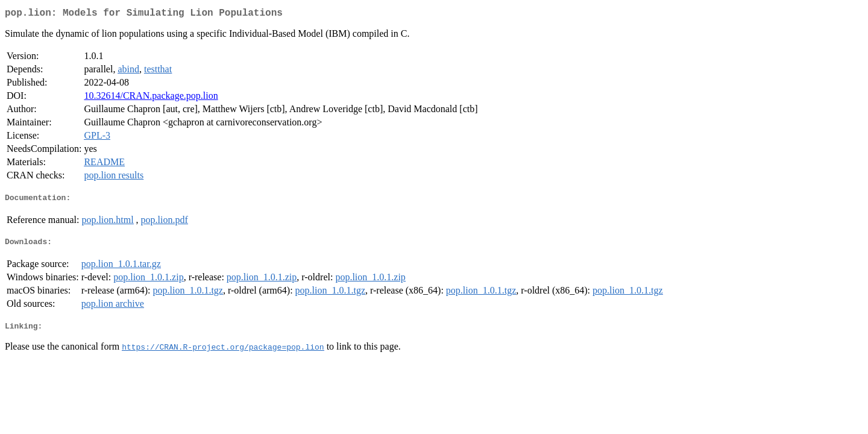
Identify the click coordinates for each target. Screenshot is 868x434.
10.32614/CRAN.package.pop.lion (151, 98)
